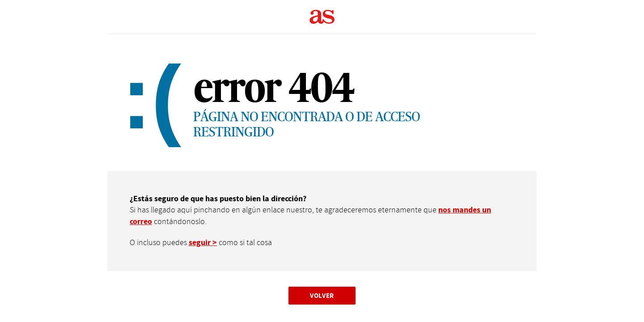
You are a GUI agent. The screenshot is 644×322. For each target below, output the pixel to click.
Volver (322, 295)
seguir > (203, 243)
